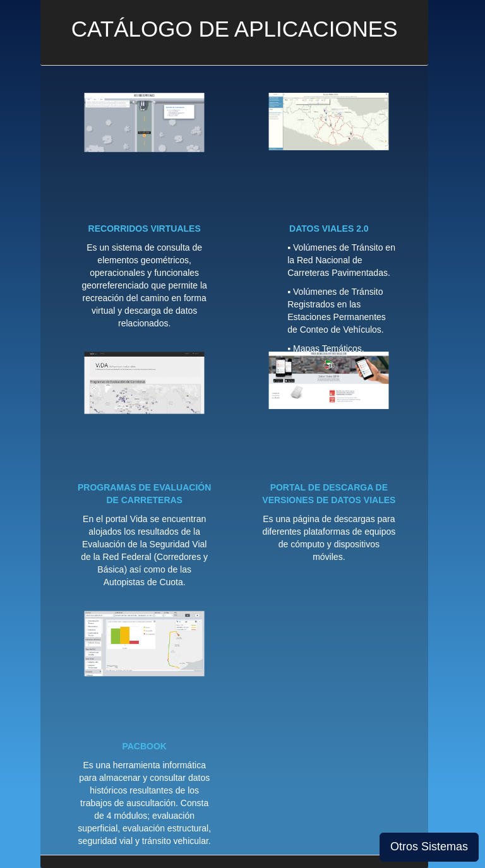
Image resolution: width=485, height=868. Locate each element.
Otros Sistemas (429, 847)
